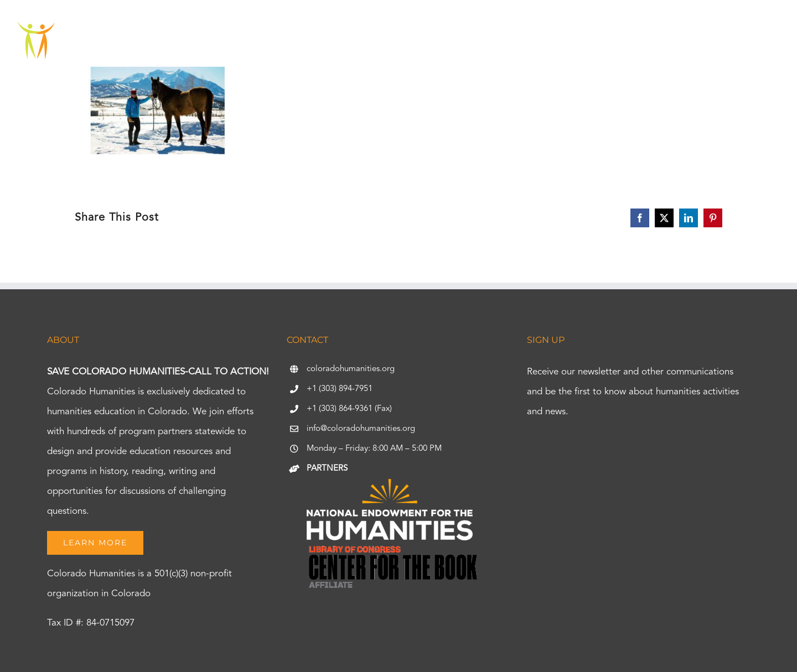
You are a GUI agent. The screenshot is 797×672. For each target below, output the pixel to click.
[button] (749, 41)
